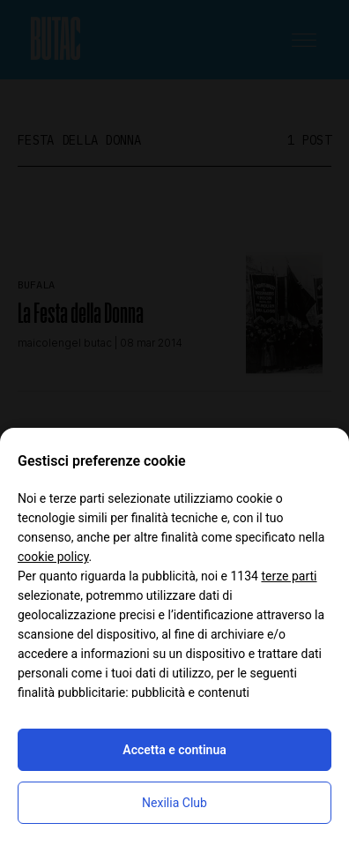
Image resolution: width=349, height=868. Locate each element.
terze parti (289, 576)
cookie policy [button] (53, 557)
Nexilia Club (174, 803)
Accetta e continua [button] (174, 750)
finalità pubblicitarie (71, 692)
